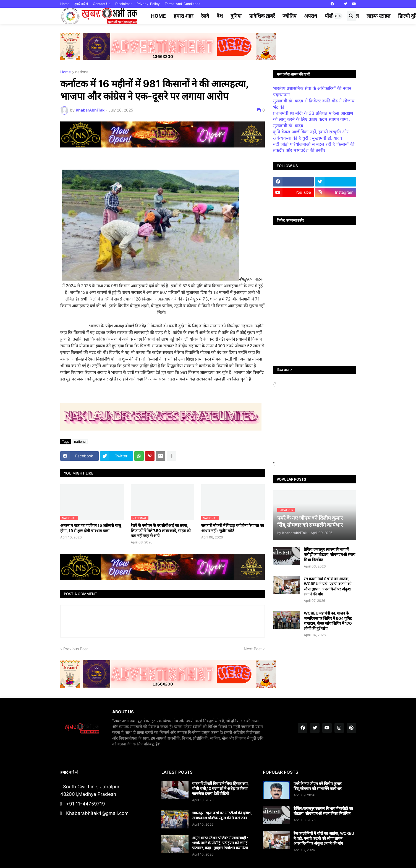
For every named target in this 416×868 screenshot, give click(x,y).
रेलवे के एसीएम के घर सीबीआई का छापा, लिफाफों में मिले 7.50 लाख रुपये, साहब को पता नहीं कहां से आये (161, 530)
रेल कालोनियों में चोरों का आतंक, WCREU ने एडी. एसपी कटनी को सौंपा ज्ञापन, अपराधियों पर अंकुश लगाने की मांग (328, 586)
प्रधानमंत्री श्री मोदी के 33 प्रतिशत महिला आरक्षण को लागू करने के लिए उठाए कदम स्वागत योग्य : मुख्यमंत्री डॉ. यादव (313, 119)
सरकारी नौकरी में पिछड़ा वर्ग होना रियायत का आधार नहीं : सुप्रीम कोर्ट (233, 528)
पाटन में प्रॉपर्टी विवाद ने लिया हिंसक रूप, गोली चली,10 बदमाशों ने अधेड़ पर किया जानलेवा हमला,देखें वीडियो (220, 788)
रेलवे (205, 16)
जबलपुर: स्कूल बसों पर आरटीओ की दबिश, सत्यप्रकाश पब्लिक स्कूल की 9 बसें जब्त (222, 815)
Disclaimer (123, 4)
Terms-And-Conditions (182, 4)
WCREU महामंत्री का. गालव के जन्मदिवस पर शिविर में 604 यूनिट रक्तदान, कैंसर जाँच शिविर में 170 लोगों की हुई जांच (328, 621)
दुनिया (236, 16)
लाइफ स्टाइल (378, 16)
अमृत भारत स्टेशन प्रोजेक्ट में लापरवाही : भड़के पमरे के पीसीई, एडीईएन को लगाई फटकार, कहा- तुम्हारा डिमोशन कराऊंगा (220, 843)
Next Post (253, 649)
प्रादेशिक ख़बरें (262, 16)
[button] (338, 16)
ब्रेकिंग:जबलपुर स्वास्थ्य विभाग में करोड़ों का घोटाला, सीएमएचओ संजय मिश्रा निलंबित (329, 554)
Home (65, 4)
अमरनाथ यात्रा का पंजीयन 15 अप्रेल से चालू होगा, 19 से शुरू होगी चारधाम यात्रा (91, 528)
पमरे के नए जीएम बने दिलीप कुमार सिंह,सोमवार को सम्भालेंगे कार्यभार (318, 786)
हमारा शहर (183, 16)
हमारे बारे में (81, 4)
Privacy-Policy (148, 4)
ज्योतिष (289, 16)
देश (220, 16)
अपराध (311, 16)
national (82, 72)
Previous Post (76, 649)
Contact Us (102, 4)
